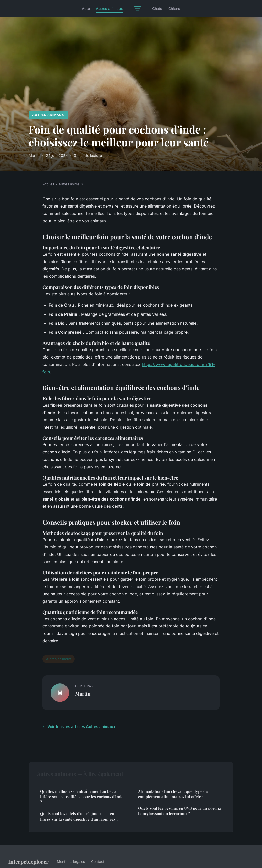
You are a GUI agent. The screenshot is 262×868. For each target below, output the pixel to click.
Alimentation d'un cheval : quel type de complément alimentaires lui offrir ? (173, 794)
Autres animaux (109, 9)
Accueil (48, 184)
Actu (86, 9)
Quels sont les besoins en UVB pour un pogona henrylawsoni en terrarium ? (179, 811)
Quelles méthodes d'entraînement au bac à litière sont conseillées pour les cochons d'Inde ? (82, 797)
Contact (98, 861)
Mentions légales (71, 861)
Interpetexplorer (28, 861)
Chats (157, 9)
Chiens (174, 9)
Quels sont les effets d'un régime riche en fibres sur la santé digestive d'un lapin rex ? (79, 816)
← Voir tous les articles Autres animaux (79, 727)
